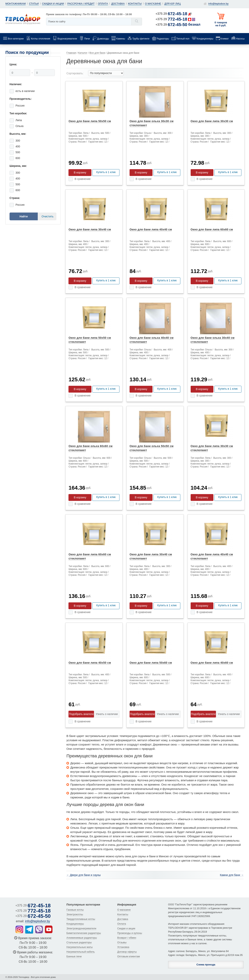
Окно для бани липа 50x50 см (90, 121)
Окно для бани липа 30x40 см (90, 229)
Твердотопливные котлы (81, 919)
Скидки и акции (53, 4)
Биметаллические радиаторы (84, 933)
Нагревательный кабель (81, 952)
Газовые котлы (75, 910)
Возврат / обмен (127, 938)
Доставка (118, 4)
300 (18, 141)
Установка (123, 947)
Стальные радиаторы (79, 942)
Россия (20, 106)
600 (18, 158)
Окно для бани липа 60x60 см (212, 229)
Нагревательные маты (79, 947)
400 (18, 146)
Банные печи (74, 956)
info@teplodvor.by (218, 4)
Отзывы (122, 942)
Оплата (103, 4)
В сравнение (82, 179)
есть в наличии (25, 91)
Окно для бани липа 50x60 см (151, 663)
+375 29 (171, 14)
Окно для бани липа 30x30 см (212, 121)
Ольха (20, 126)
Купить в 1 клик (106, 172)
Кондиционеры (75, 924)
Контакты (135, 4)
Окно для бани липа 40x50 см (90, 663)
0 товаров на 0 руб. (221, 24)
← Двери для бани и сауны (83, 875)
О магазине (153, 4)
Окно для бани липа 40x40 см (151, 229)
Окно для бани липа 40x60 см (212, 663)
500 (18, 152)
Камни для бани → (232, 875)
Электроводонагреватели (81, 928)
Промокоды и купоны (130, 933)
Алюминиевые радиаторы (82, 938)
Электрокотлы (75, 914)
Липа (19, 120)
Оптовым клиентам (129, 956)
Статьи (34, 4)
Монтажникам (16, 4)
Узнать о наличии (107, 714)
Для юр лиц (172, 4)
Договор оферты (127, 952)
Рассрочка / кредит (81, 4)
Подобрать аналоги (81, 714)
